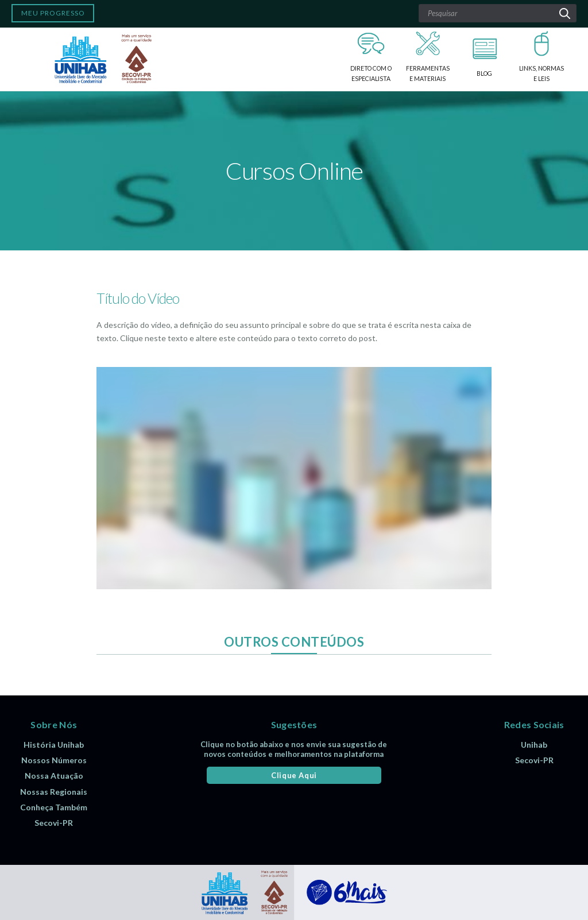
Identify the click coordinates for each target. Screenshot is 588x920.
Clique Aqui (294, 775)
